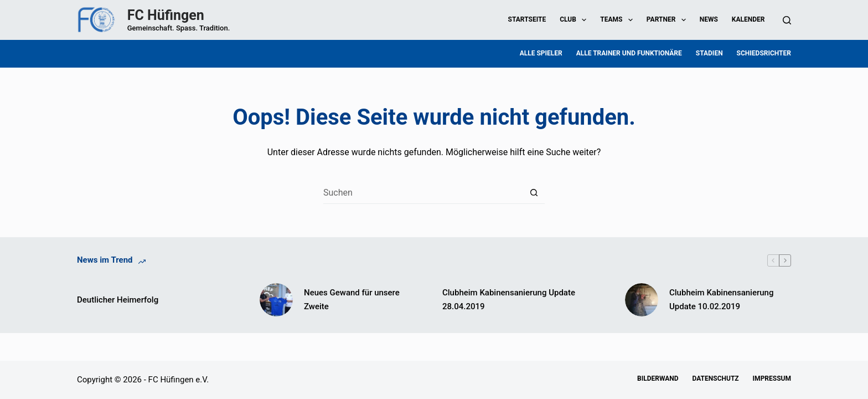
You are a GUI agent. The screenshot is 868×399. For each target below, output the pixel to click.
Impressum (772, 378)
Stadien (709, 53)
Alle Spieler (541, 53)
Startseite (527, 19)
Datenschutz (716, 378)
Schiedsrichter (764, 53)
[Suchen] (787, 20)
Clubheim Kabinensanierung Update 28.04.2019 (509, 300)
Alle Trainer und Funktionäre (629, 53)
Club (575, 20)
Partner (668, 20)
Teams (619, 20)
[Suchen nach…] (423, 193)
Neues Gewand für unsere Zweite (352, 300)
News (709, 19)
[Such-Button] (534, 193)
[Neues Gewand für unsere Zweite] (276, 300)
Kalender (748, 19)
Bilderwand (658, 378)
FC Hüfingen (166, 15)
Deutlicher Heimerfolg (118, 300)
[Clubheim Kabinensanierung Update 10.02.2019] (642, 300)
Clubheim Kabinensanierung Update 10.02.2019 (721, 300)
